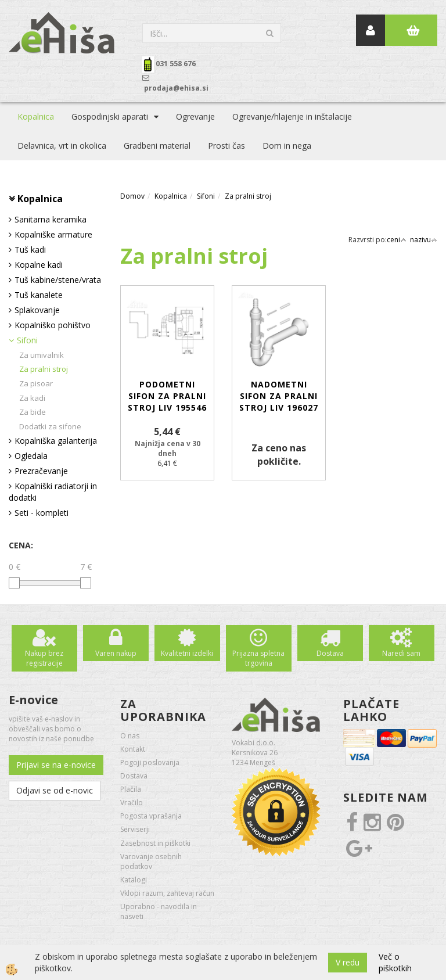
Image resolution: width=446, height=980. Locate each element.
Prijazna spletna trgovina (258, 658)
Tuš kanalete (39, 295)
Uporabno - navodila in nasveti (159, 911)
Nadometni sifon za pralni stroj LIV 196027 (279, 396)
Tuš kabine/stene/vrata (58, 280)
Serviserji (135, 829)
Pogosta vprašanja (151, 816)
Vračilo (132, 803)
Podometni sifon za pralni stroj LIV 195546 (167, 396)
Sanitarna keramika (51, 219)
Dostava (330, 653)
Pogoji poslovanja (150, 762)
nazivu (424, 240)
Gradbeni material (157, 146)
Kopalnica (36, 116)
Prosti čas (226, 146)
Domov (132, 196)
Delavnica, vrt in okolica (62, 146)
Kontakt (133, 749)
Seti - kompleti (42, 513)
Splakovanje (37, 310)
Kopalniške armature (53, 234)
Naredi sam (401, 653)
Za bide (33, 412)
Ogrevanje (195, 116)
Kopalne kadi (39, 265)
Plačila (131, 789)
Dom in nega (287, 146)
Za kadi (32, 398)
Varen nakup (116, 653)
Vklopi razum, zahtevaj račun (167, 893)
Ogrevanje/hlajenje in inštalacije (292, 116)
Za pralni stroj (44, 369)
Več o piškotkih (395, 962)
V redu (348, 962)
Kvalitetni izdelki (187, 653)
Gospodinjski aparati (110, 116)
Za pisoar (36, 383)
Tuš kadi (30, 250)
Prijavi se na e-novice (56, 765)
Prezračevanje (41, 471)
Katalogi (134, 880)
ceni (397, 240)
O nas (130, 736)
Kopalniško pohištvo (53, 325)
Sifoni (27, 340)
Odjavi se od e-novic (55, 790)
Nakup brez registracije (44, 658)
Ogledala (31, 456)
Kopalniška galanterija (56, 441)
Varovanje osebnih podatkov (151, 861)
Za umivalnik (42, 355)
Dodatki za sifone (50, 426)
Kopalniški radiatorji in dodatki (53, 492)
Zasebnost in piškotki (155, 843)
